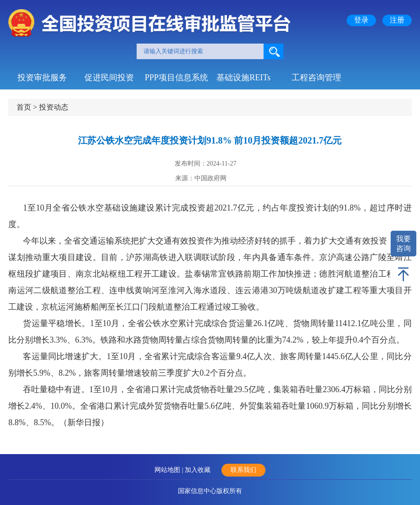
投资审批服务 (42, 78)
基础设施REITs (243, 78)
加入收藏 (198, 470)
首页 (24, 107)
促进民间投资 (109, 78)
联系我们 (243, 470)
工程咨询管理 (316, 78)
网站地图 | (170, 470)
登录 (361, 20)
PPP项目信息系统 (177, 78)
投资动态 (54, 107)
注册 (397, 20)
